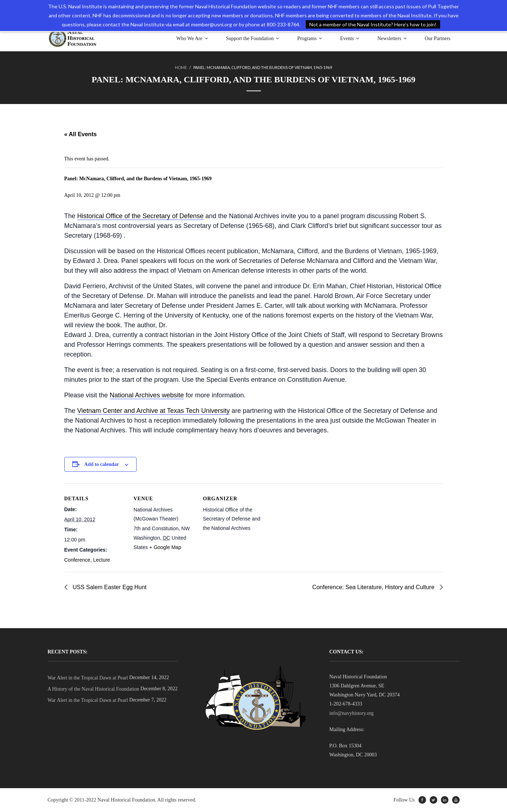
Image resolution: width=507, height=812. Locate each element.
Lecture (102, 560)
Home (181, 67)
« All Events (81, 134)
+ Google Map (165, 547)
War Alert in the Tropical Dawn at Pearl (88, 678)
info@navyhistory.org (351, 713)
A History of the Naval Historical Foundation (94, 689)
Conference (77, 560)
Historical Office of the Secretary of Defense (141, 216)
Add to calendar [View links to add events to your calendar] (102, 464)
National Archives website (147, 395)
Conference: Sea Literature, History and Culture (374, 587)
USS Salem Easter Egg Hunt (109, 587)
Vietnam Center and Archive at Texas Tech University (154, 411)
